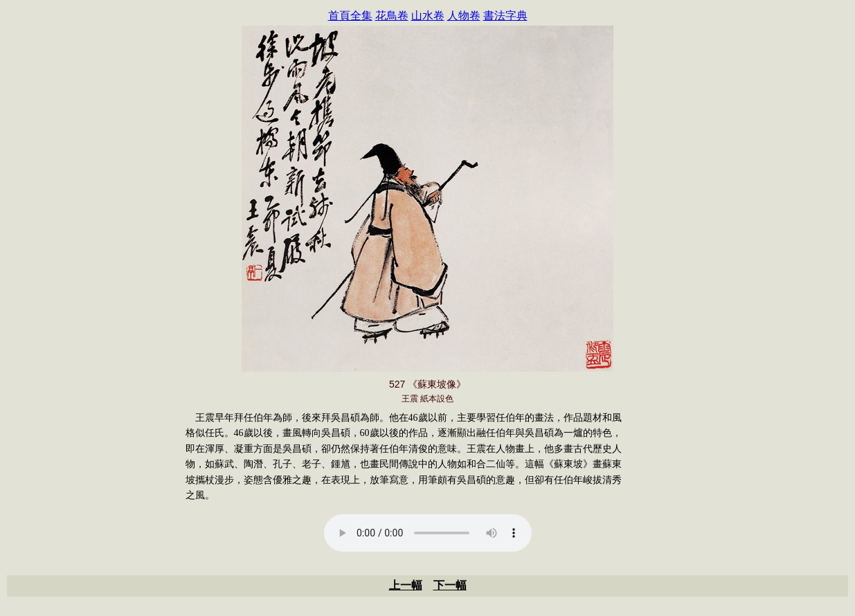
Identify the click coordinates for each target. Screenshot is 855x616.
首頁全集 (350, 16)
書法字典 (505, 16)
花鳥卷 (392, 16)
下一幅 (450, 585)
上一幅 (406, 585)
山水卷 (428, 16)
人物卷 (464, 16)
